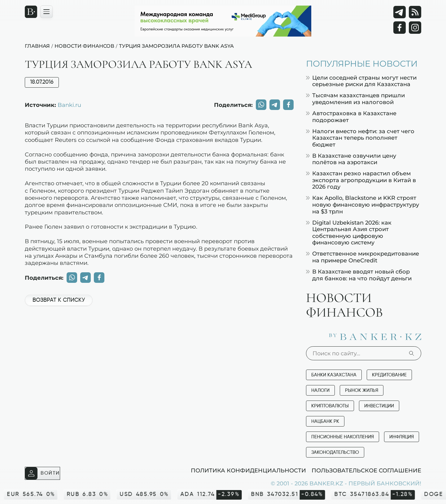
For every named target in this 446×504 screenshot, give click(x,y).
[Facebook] (400, 28)
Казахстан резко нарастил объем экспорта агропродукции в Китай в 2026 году (361, 180)
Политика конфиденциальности (248, 470)
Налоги (320, 390)
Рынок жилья (362, 390)
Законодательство (335, 452)
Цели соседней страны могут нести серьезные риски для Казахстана (361, 81)
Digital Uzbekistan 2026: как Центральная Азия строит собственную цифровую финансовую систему (349, 233)
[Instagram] (415, 28)
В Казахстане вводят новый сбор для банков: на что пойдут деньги (359, 275)
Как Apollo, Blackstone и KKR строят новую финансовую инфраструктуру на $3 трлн (363, 204)
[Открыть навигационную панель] (46, 12)
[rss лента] (415, 12)
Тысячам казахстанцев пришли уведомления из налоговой (355, 99)
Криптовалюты (330, 406)
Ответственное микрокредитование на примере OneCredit (363, 257)
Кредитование (389, 375)
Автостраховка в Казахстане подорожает (351, 117)
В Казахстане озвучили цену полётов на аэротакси (351, 159)
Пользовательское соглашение (366, 470)
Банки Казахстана (334, 375)
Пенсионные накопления (343, 437)
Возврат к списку (59, 300)
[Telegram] (400, 12)
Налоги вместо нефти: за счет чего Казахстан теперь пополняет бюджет (360, 138)
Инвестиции (379, 406)
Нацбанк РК (325, 421)
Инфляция (402, 437)
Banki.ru (69, 105)
